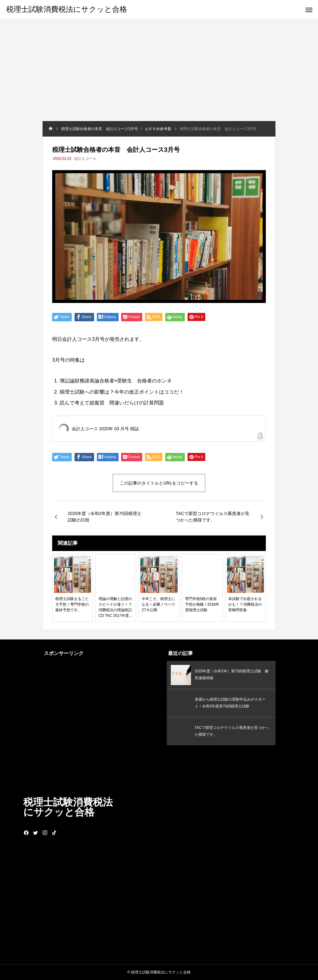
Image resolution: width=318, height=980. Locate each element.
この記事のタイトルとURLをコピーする (159, 483)
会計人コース (85, 159)
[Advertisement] (159, 75)
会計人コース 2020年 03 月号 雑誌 (105, 429)
